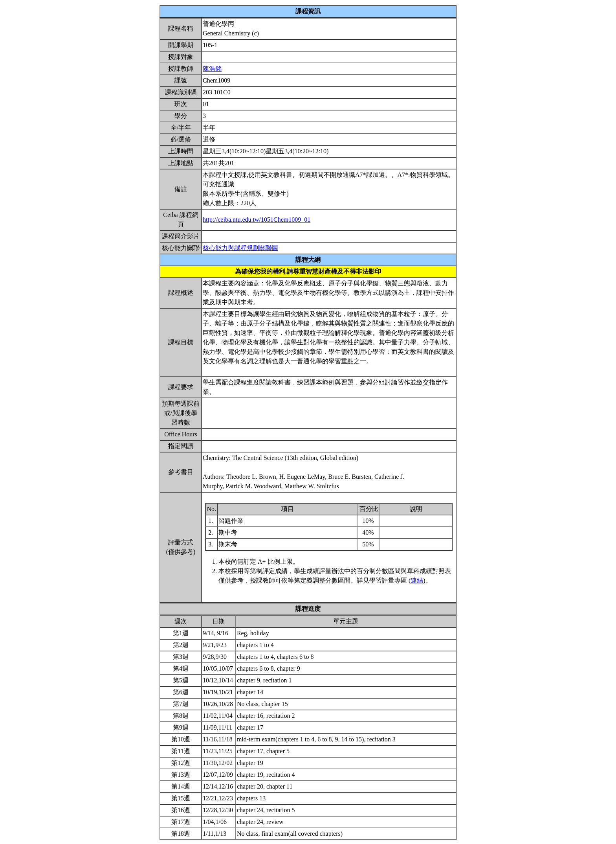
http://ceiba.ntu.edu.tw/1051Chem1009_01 (257, 220)
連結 (417, 580)
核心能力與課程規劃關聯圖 (240, 248)
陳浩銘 (212, 69)
